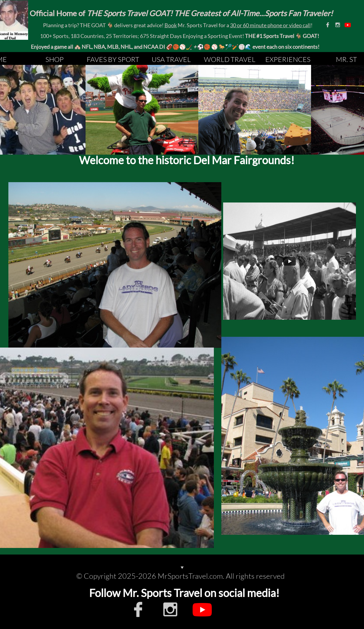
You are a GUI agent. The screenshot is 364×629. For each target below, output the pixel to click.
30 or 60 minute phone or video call (270, 25)
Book (171, 25)
